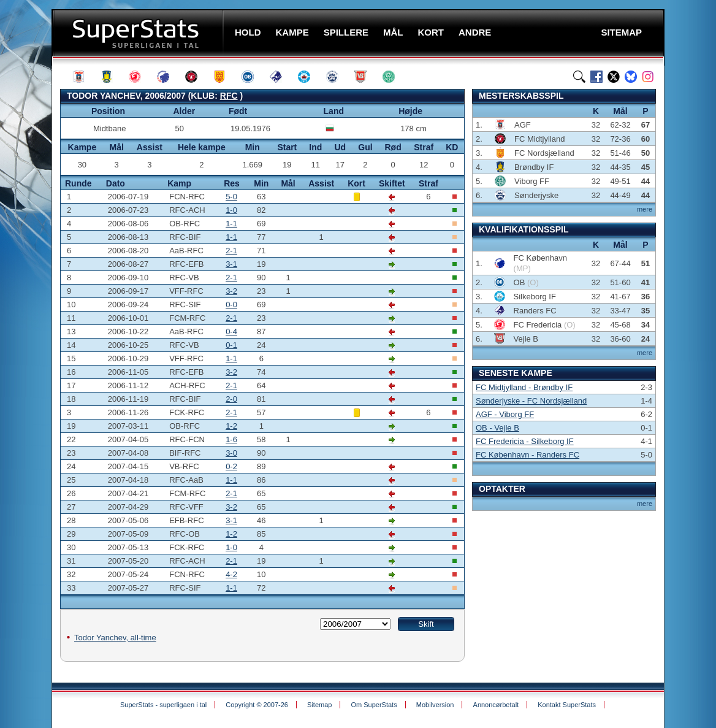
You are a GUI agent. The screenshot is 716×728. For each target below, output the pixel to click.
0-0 (231, 305)
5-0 (231, 197)
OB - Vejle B (497, 428)
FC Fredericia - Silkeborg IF (525, 441)
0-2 (231, 466)
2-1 (231, 251)
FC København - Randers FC (527, 455)
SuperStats (139, 33)
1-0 (231, 210)
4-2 (231, 574)
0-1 (231, 345)
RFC (229, 96)
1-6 (231, 439)
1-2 (231, 426)
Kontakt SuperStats (567, 705)
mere (645, 209)
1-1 (231, 224)
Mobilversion (435, 705)
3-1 (231, 264)
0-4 (231, 331)
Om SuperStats (374, 705)
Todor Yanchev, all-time (115, 638)
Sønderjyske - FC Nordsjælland (531, 401)
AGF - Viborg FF (505, 414)
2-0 (231, 399)
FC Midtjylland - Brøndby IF (524, 387)
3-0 (231, 453)
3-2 (231, 291)
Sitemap (319, 705)
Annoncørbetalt (496, 705)
